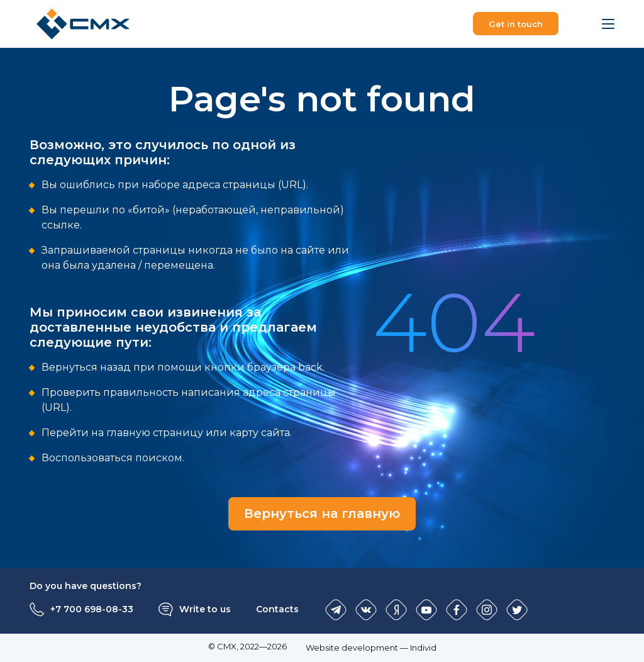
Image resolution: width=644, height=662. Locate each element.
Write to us (205, 609)
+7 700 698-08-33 (92, 609)
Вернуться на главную (322, 513)
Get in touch (516, 24)
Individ (423, 648)
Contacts (277, 609)
